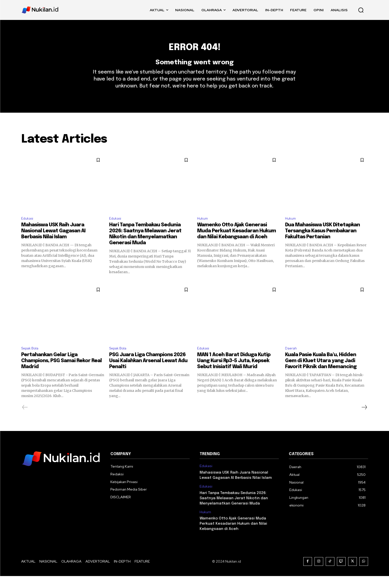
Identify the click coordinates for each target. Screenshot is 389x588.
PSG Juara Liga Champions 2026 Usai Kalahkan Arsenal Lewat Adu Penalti (148, 373)
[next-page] (364, 419)
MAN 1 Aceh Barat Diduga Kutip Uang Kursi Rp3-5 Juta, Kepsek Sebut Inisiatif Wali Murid (234, 373)
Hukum (203, 229)
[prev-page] (25, 419)
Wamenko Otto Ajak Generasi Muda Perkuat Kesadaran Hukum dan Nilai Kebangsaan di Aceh (236, 242)
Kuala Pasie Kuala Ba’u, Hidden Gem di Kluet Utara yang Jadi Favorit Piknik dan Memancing (321, 373)
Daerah (292, 360)
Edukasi (28, 229)
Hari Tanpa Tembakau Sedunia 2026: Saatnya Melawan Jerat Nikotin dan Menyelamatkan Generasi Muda (234, 510)
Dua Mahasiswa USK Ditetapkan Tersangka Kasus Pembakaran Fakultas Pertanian (322, 242)
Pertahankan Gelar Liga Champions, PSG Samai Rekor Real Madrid (61, 373)
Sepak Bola (31, 360)
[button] (361, 10)
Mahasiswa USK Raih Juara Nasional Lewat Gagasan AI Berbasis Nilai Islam (53, 242)
